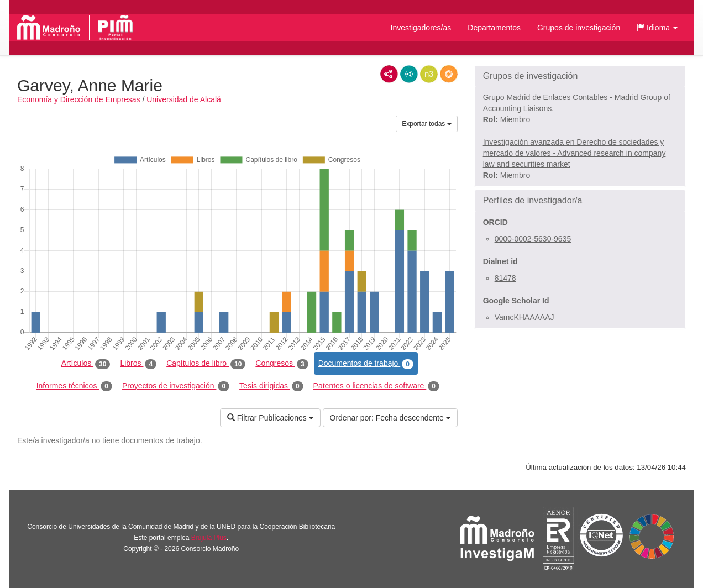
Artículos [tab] (86, 364)
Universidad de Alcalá (184, 99)
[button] (657, 28)
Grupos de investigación (579, 28)
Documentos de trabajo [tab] (366, 364)
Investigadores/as (421, 28)
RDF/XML (389, 74)
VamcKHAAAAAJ (524, 317)
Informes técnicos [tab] (74, 386)
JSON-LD (409, 74)
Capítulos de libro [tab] (206, 364)
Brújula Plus (209, 538)
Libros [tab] (138, 364)
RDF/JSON (449, 74)
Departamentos (494, 28)
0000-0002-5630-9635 (533, 239)
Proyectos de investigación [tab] (176, 386)
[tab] (580, 76)
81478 (505, 278)
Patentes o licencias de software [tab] (376, 386)
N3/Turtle (429, 74)
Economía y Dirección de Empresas (79, 99)
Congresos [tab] (282, 364)
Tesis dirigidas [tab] (271, 386)
